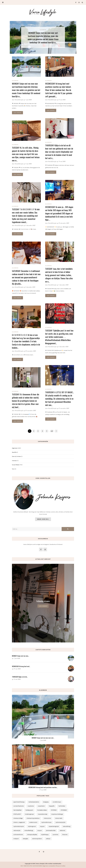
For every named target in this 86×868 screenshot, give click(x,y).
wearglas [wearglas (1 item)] (25, 839)
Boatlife (14, 452)
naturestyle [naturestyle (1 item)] (17, 830)
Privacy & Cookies (61, 866)
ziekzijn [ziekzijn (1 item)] (48, 839)
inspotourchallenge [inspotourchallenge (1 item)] (57, 814)
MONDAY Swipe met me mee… (21, 656)
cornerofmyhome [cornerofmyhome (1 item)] (19, 806)
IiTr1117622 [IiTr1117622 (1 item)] (54, 810)
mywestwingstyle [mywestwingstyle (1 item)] (54, 826)
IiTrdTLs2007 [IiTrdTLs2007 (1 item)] (17, 814)
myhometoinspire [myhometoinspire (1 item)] (19, 826)
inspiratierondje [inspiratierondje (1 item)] (43, 814)
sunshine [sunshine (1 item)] (55, 835)
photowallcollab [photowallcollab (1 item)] (51, 830)
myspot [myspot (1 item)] (42, 826)
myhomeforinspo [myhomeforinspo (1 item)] (46, 822)
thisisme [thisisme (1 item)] (65, 835)
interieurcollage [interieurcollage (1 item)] (18, 818)
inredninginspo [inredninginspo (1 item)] (29, 814)
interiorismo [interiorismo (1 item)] (47, 818)
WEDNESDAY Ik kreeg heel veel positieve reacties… (43, 787)
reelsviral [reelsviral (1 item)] (62, 830)
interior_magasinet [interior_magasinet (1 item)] (19, 822)
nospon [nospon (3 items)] (40, 830)
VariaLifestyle (19, 100)
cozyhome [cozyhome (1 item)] (31, 806)
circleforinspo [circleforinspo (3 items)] (57, 802)
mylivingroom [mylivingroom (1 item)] (32, 826)
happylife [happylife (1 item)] (52, 806)
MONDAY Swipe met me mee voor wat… (43, 738)
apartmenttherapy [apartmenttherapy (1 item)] (19, 802)
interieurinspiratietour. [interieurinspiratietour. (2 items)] (33, 818)
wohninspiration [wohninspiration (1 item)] (37, 839)
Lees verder (17, 113)
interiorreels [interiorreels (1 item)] (59, 818)
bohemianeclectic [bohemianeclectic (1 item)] (34, 802)
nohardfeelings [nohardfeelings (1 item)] (29, 830)
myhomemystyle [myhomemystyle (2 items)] (60, 822)
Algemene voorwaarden (49, 866)
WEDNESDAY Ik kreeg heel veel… (21, 666)
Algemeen (43, 30)
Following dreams (43, 601)
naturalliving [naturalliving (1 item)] (67, 826)
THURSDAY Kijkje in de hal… (20, 677)
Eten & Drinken (16, 456)
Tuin (13, 469)
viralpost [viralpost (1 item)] (16, 839)
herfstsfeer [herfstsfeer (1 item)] (62, 806)
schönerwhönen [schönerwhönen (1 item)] (18, 835)
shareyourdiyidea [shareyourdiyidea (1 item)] (32, 835)
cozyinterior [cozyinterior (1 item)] (41, 806)
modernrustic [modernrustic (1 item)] (33, 822)
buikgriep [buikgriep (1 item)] (46, 802)
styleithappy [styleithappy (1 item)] (45, 835)
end (52, 431)
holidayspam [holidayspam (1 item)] (29, 810)
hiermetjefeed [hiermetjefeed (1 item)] (17, 810)
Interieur (14, 461)
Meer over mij (43, 519)
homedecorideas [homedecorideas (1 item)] (42, 810)
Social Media (16, 465)
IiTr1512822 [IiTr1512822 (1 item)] (64, 810)
